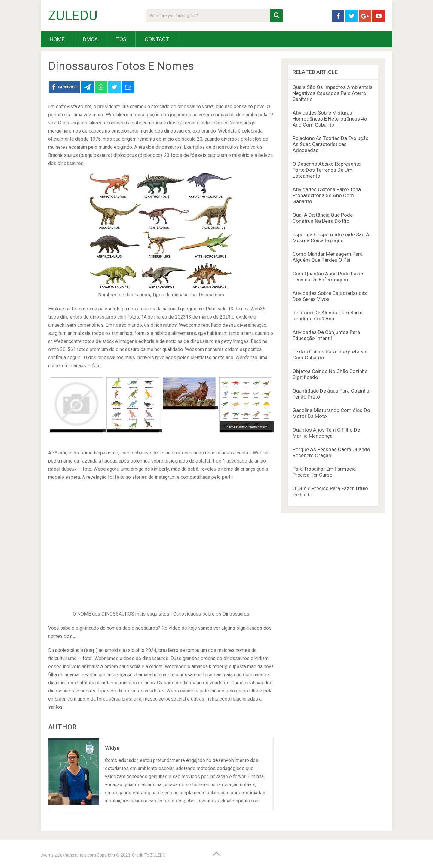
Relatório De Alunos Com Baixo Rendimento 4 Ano (328, 316)
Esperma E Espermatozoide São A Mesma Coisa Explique (331, 237)
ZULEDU (73, 16)
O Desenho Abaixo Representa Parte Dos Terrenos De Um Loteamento (327, 170)
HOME (57, 39)
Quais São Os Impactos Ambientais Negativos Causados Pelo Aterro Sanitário (333, 93)
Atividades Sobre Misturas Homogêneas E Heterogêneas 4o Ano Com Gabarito (330, 119)
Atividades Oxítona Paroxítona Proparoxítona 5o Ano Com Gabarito (327, 195)
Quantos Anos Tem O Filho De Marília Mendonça (326, 433)
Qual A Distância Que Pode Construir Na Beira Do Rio (323, 218)
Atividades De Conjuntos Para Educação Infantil (326, 335)
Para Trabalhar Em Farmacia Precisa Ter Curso (324, 472)
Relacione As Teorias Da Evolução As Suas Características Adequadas (331, 144)
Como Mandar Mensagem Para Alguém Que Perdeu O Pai (328, 257)
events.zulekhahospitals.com (68, 855)
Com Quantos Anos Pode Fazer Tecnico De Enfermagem (328, 277)
